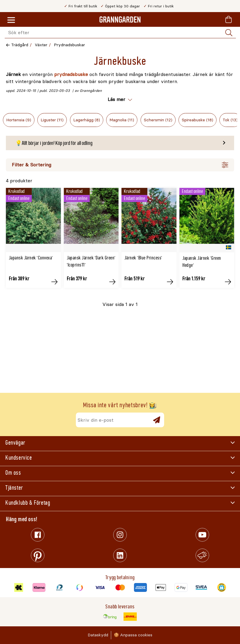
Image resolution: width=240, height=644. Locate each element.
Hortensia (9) (19, 120)
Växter (41, 45)
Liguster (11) (52, 120)
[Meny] (11, 20)
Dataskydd (98, 635)
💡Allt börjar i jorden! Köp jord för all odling (54, 143)
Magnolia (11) (122, 120)
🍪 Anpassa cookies (133, 635)
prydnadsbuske (71, 74)
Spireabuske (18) (197, 120)
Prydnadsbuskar (69, 45)
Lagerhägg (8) (87, 120)
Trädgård (20, 45)
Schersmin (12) (158, 120)
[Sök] (229, 33)
